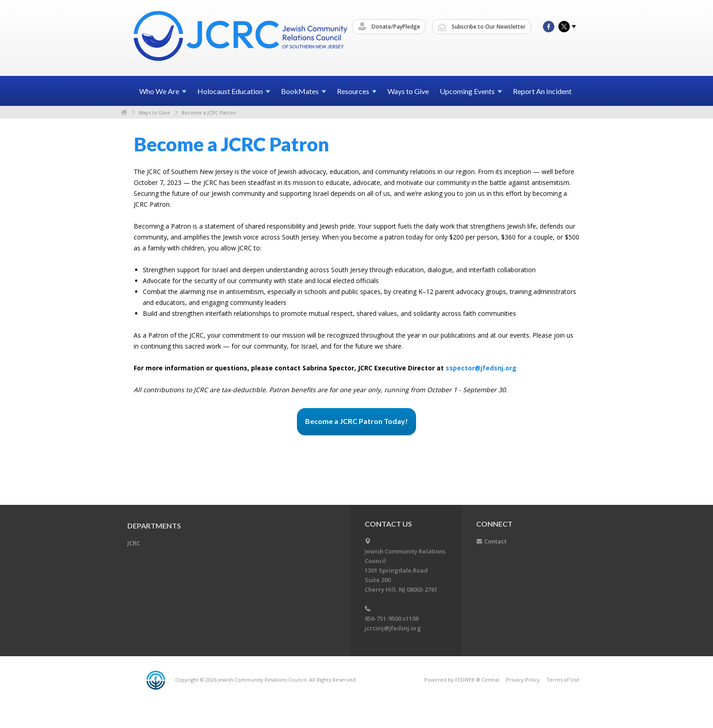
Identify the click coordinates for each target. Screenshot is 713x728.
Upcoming (471, 91)
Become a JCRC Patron (209, 112)
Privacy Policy (523, 680)
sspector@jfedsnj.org (481, 368)
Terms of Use (563, 680)
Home (124, 112)
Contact (495, 541)
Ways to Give (408, 91)
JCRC (134, 543)
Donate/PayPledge (389, 27)
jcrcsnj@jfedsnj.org (393, 628)
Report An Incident (542, 91)
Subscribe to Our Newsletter (482, 27)
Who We (163, 91)
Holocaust (234, 91)
